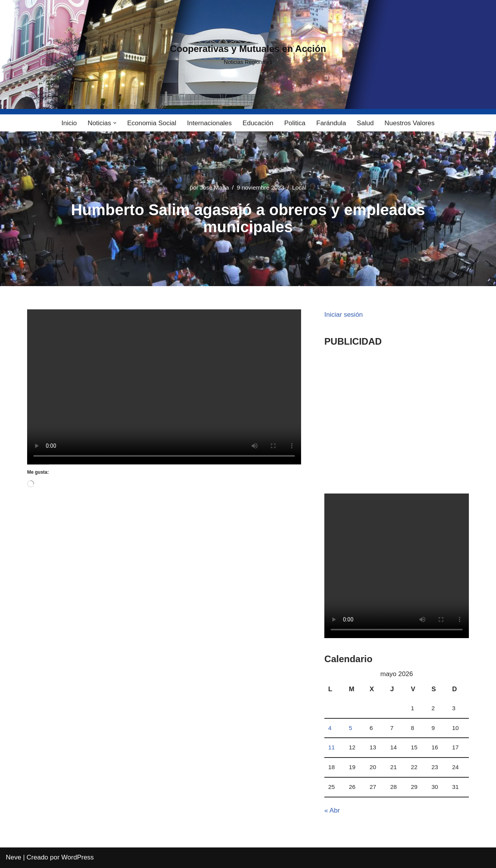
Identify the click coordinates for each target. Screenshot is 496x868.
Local (299, 187)
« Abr (332, 810)
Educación (258, 123)
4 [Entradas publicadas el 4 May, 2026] (330, 728)
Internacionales (209, 123)
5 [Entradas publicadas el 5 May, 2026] (350, 728)
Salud (365, 123)
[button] (115, 123)
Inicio (69, 123)
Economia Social (152, 123)
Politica (295, 123)
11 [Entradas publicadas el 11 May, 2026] (332, 747)
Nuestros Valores (409, 123)
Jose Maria (214, 187)
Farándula (331, 123)
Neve (14, 857)
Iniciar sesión (344, 315)
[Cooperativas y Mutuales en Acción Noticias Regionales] (248, 55)
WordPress (77, 857)
